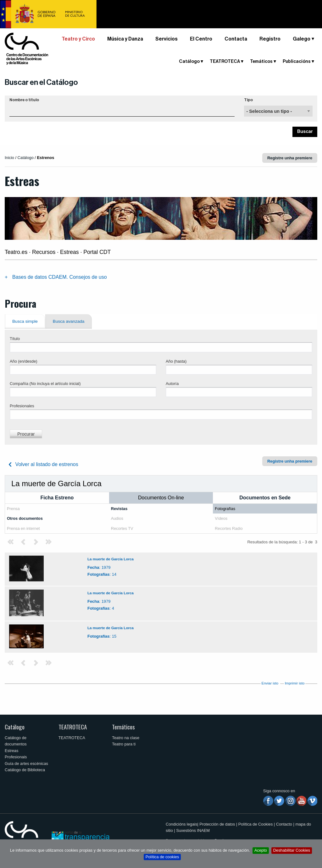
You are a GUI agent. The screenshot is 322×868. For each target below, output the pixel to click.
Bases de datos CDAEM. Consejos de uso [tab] (60, 277)
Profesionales (22, 406)
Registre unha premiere (290, 158)
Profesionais (16, 757)
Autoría (172, 384)
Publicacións (297, 62)
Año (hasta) (176, 361)
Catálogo (189, 62)
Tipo (248, 100)
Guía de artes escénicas (26, 764)
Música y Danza (125, 39)
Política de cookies (162, 857)
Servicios (167, 39)
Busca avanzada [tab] (69, 321)
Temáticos (261, 62)
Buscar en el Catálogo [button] (41, 82)
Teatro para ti (124, 744)
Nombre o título (24, 100)
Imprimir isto (295, 683)
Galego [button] (302, 39)
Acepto (261, 850)
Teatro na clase (126, 738)
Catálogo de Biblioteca (25, 770)
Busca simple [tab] (25, 321)
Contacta (236, 39)
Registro (270, 39)
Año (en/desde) (24, 361)
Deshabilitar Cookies (292, 850)
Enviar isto (270, 683)
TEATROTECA (225, 62)
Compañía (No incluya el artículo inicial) (45, 384)
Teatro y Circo (78, 39)
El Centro (201, 39)
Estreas (11, 751)
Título (15, 339)
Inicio (9, 158)
